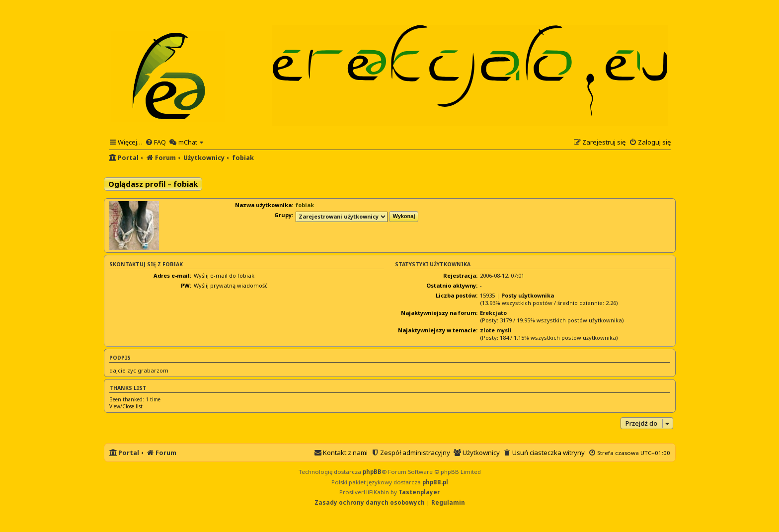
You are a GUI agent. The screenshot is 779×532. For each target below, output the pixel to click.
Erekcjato (493, 313)
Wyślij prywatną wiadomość (231, 285)
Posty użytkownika (528, 295)
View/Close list (126, 406)
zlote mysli (496, 330)
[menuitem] (156, 142)
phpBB (372, 472)
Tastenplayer (419, 492)
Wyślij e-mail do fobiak (224, 275)
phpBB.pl (435, 482)
